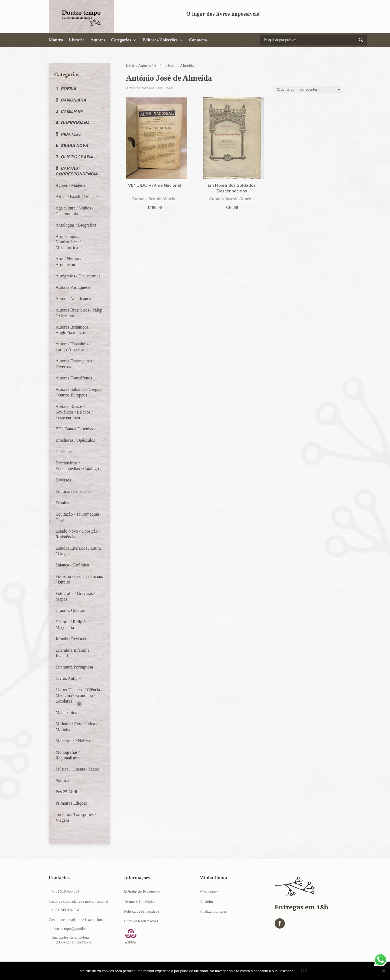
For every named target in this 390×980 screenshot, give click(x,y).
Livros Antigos (69, 678)
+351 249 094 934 (65, 910)
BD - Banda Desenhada (76, 429)
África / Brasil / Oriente (76, 197)
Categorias (121, 40)
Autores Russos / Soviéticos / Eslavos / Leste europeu (74, 412)
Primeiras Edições (71, 803)
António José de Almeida (155, 199)
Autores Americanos (73, 299)
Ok (305, 971)
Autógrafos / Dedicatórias (78, 276)
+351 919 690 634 (65, 891)
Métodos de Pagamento (142, 892)
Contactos (198, 40)
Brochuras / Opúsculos (75, 440)
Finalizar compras (213, 911)
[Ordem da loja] (307, 89)
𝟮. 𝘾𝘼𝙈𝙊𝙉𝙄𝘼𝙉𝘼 (71, 100)
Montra (56, 40)
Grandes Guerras (70, 610)
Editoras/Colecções (160, 40)
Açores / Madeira (71, 185)
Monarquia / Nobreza (74, 741)
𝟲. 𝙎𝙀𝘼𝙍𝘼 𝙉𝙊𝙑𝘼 (72, 145)
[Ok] (383, 971)
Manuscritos (66, 712)
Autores (98, 40)
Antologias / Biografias (76, 225)
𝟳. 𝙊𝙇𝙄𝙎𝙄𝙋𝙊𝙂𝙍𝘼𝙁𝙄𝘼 (74, 157)
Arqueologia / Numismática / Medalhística (68, 242)
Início (131, 65)
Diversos (63, 480)
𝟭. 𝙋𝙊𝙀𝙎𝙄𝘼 (66, 89)
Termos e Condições (139, 902)
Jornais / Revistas (71, 639)
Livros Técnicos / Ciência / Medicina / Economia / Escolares (79, 695)
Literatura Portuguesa (74, 667)
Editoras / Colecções (73, 491)
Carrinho (206, 902)
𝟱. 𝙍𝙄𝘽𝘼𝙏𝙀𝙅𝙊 (68, 134)
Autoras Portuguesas (73, 287)
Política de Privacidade (142, 911)
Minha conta (209, 892)
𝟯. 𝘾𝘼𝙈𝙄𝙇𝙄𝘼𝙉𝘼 (69, 111)
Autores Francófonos (74, 378)
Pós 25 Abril (66, 792)
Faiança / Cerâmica (72, 565)
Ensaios (62, 503)
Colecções (64, 452)
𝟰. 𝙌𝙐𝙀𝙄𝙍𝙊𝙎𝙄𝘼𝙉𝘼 (73, 123)
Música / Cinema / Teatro (77, 769)
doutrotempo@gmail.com (71, 929)
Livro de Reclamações (141, 921)
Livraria (77, 40)
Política (62, 780)
